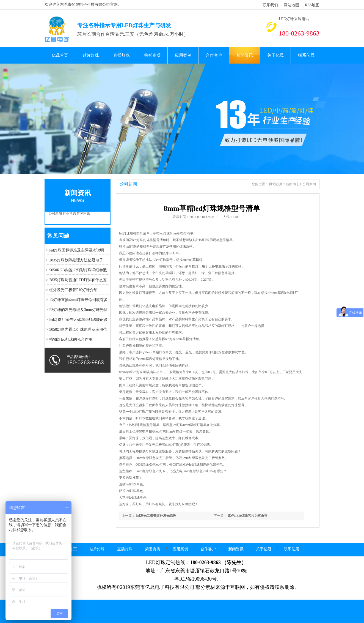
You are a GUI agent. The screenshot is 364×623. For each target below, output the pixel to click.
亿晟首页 (60, 55)
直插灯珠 (122, 55)
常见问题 (83, 214)
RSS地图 (312, 5)
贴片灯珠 (91, 55)
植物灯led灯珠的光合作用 (71, 339)
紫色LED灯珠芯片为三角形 (248, 516)
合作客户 (214, 55)
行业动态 (69, 214)
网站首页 (276, 184)
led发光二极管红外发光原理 (156, 516)
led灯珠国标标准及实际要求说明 (77, 250)
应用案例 (183, 55)
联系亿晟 (306, 55)
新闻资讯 (245, 55)
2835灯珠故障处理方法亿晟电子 (76, 260)
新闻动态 (293, 184)
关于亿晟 (275, 55)
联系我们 (270, 5)
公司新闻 (55, 214)
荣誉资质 (152, 55)
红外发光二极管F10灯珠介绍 (73, 290)
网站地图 (291, 5)
